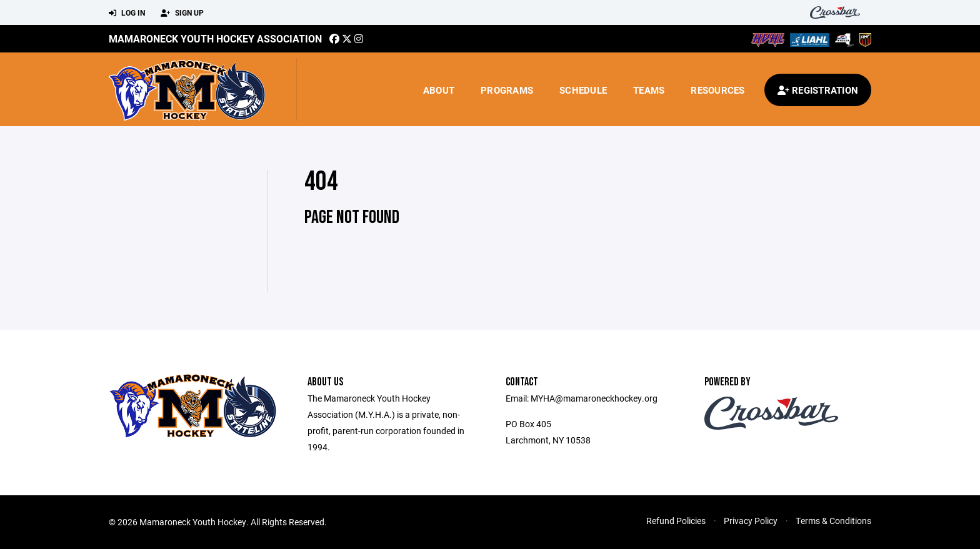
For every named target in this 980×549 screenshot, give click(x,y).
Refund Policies (676, 521)
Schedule (583, 90)
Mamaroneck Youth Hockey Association (215, 38)
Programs (507, 90)
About (439, 90)
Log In (127, 13)
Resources (717, 90)
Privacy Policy (751, 521)
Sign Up (182, 13)
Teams (649, 90)
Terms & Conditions (833, 521)
